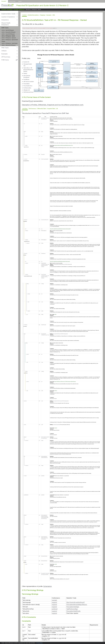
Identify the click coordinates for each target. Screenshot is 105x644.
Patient (25, 73)
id (24, 124)
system (29, 294)
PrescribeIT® (4, 1)
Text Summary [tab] (32, 109)
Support (20, 1)
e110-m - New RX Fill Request (8, 30)
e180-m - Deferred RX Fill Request (9, 45)
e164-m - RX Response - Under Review (10, 43)
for (24, 456)
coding (27, 284)
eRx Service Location (29, 82)
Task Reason (43, 253)
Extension (43, 154)
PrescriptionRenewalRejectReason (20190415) (61, 264)
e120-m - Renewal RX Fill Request (8, 32)
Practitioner (26, 79)
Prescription (27, 84)
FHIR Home (5, 60)
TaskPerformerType (72, 609)
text (27, 314)
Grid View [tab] (25, 109)
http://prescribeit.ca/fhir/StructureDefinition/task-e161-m (64, 145)
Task (23, 118)
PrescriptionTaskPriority (73, 611)
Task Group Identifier (45, 159)
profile (26, 136)
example (54, 600)
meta (25, 132)
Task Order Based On (45, 220)
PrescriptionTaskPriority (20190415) (59, 401)
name (26, 564)
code (28, 302)
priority (25, 401)
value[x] (26, 231)
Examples (49, 15)
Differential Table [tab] (42, 109)
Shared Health (12, 1)
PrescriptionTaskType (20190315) (59, 334)
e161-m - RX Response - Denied (8, 36)
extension (25, 154)
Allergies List (27, 90)
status (25, 425)
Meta (42, 132)
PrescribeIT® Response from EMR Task (55, 113)
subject (25, 437)
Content (24, 15)
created (25, 476)
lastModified (26, 495)
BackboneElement (44, 556)
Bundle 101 (26, 62)
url (26, 229)
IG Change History (39, 643)
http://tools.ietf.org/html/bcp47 (76, 602)
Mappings (43, 15)
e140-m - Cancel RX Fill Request (8, 34)
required (70, 264)
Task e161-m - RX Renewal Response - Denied (29, 70)
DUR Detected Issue (28, 92)
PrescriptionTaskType (73, 607)
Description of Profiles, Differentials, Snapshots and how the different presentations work (53, 105)
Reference (43, 231)
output (25, 556)
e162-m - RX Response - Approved (9, 38)
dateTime (43, 476)
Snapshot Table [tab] (51, 109)
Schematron (48, 586)
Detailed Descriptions (33, 15)
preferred (55, 609)
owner (25, 537)
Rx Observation (27, 88)
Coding (43, 284)
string (42, 243)
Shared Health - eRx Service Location (45, 538)
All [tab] (57, 109)
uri (42, 136)
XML (54, 15)
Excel (31, 101)
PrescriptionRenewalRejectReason (77, 604)
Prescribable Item (28, 86)
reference (28, 243)
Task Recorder (44, 325)
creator (25, 515)
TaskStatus (55, 425)
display (29, 311)
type (25, 334)
